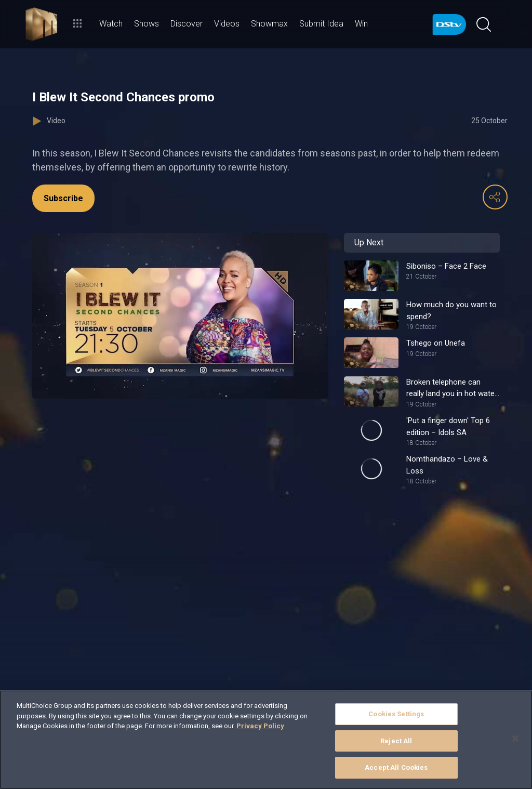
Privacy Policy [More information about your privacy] (260, 726)
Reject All (396, 741)
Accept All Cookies (396, 767)
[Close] (515, 739)
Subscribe (63, 198)
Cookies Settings (396, 714)
